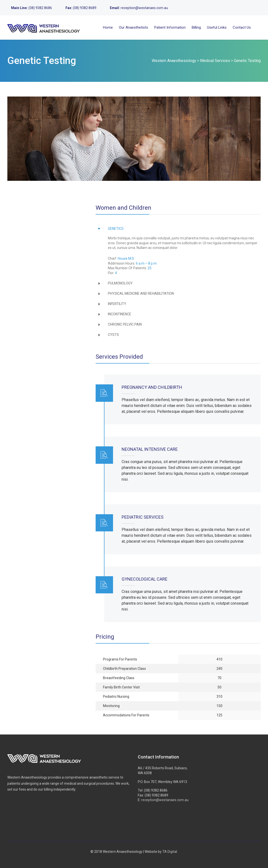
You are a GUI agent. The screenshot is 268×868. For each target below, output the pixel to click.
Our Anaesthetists (134, 27)
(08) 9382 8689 (85, 8)
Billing (196, 27)
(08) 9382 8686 (40, 8)
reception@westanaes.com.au (144, 8)
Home (108, 27)
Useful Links (217, 27)
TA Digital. (170, 852)
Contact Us (242, 27)
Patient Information (170, 27)
